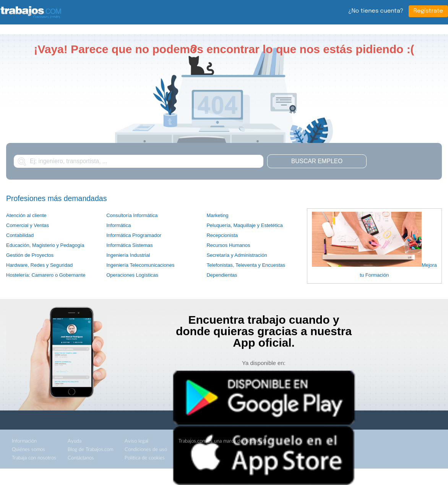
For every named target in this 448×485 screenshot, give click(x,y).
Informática (118, 225)
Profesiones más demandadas (56, 198)
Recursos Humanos (228, 245)
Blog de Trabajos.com (90, 450)
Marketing (217, 215)
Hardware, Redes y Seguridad (39, 265)
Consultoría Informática (132, 215)
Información (24, 441)
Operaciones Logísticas (132, 275)
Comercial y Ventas (28, 225)
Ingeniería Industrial (128, 255)
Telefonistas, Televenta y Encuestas (246, 265)
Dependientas (222, 275)
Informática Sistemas (129, 245)
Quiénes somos (28, 450)
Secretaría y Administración (237, 255)
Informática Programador (134, 235)
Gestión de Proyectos (30, 255)
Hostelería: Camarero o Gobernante (46, 275)
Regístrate (428, 11)
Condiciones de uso (146, 450)
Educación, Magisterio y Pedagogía (45, 245)
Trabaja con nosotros (34, 458)
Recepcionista (222, 235)
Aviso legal (136, 441)
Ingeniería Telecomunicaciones (140, 265)
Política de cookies (145, 458)
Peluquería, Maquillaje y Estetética (244, 225)
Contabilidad (20, 235)
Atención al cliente (26, 215)
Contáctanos (81, 458)
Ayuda (75, 441)
